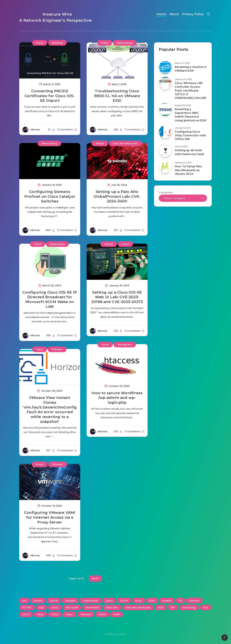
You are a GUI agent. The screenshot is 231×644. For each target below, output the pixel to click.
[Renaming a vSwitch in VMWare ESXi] (165, 67)
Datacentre (57, 244)
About (174, 14)
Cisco (40, 43)
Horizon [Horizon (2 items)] (194, 601)
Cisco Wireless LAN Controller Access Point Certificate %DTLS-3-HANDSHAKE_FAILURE (191, 91)
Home (161, 14)
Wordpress (125, 345)
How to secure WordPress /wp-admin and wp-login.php (117, 398)
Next (95, 578)
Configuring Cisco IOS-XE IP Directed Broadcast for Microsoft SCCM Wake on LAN (50, 300)
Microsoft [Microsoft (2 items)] (72, 607)
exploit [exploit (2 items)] (167, 601)
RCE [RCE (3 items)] (161, 607)
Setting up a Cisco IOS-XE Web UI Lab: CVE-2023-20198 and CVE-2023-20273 (117, 297)
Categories (166, 192)
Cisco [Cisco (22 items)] (109, 601)
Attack (100, 143)
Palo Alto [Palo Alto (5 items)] (112, 607)
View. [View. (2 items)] (69, 614)
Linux (105, 345)
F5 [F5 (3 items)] (180, 601)
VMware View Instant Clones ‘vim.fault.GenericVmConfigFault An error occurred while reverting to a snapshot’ (50, 410)
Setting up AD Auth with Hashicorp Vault (190, 152)
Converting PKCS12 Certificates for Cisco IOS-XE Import (50, 96)
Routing (57, 43)
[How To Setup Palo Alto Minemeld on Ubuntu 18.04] (165, 167)
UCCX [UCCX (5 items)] (26, 614)
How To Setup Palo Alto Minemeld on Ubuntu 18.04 (188, 170)
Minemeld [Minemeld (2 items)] (92, 607)
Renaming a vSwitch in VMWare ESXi (191, 69)
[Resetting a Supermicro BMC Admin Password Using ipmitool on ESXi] (165, 109)
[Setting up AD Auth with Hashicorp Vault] (165, 151)
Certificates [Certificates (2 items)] (91, 601)
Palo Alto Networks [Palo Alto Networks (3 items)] (138, 607)
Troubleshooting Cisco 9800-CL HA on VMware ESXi (117, 96)
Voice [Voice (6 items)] (102, 614)
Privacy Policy (193, 14)
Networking (125, 43)
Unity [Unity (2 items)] (40, 614)
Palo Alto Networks (125, 143)
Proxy (40, 464)
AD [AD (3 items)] (24, 601)
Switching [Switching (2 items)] (189, 607)
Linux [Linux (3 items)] (55, 607)
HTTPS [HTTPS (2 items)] (27, 607)
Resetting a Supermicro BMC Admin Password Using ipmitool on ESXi (191, 115)
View (40, 349)
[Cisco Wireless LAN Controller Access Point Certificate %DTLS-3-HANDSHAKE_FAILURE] (165, 83)
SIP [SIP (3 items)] (173, 607)
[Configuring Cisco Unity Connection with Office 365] (165, 132)
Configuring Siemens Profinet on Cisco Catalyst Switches (50, 196)
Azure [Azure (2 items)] (54, 601)
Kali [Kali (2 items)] (41, 607)
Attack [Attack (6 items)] (38, 601)
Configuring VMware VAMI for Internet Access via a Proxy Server (50, 517)
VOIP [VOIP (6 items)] (117, 614)
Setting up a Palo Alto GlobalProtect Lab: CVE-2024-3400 (117, 196)
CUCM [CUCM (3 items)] (124, 601)
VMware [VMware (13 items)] (86, 614)
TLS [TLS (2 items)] (206, 607)
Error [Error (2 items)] (139, 601)
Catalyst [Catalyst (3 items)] (70, 601)
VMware (57, 349)
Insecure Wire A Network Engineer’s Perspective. (56, 17)
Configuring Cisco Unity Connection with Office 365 (190, 135)
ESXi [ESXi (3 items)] (152, 601)
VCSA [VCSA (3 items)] (55, 614)
